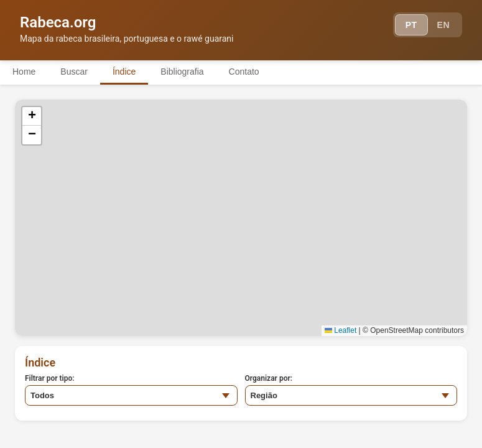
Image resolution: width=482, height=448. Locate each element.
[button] (32, 116)
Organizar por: (269, 378)
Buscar (74, 72)
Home (24, 72)
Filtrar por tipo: (50, 378)
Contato (244, 72)
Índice (124, 72)
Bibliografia (182, 72)
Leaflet (341, 330)
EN (443, 25)
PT (411, 25)
